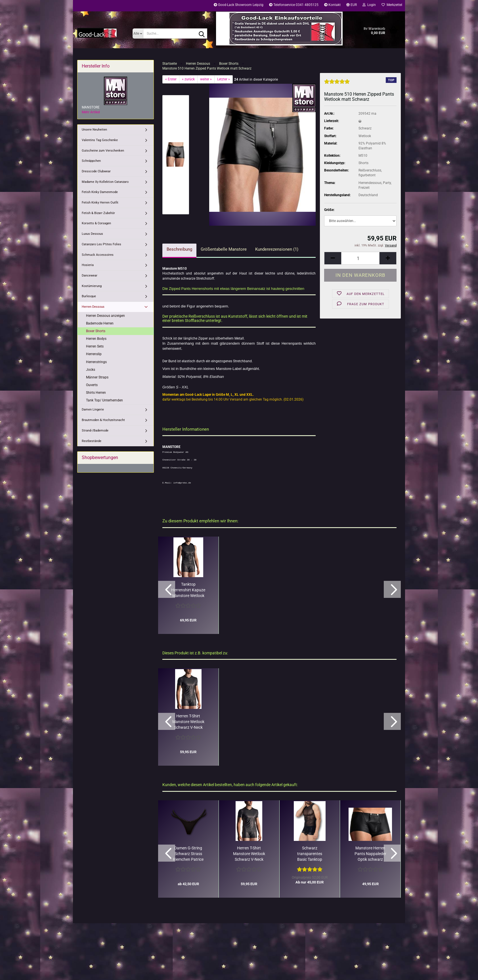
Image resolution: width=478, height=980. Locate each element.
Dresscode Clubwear (96, 171)
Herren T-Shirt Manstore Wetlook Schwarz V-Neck (188, 722)
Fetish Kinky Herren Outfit (100, 203)
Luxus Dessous (92, 234)
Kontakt (332, 5)
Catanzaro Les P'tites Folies (101, 244)
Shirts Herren (96, 393)
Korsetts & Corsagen (96, 223)
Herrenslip (94, 354)
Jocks (91, 370)
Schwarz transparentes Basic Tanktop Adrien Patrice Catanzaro (310, 854)
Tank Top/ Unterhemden (104, 400)
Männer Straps (97, 377)
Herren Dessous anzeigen (105, 316)
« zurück (188, 79)
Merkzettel (392, 5)
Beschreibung (179, 249)
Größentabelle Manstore (224, 249)
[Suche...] (138, 33)
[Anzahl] (360, 258)
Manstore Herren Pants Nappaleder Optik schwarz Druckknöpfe (370, 854)
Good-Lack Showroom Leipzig (239, 5)
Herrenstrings (96, 362)
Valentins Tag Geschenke (100, 140)
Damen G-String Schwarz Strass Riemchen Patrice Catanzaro (188, 854)
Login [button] (369, 5)
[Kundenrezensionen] (337, 84)
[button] (352, 6)
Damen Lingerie (93, 410)
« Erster (171, 79)
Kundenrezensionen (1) (277, 249)
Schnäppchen (91, 161)
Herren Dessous (93, 307)
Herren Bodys (96, 339)
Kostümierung (92, 286)
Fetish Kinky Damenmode (100, 192)
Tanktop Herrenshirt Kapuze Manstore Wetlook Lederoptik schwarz (188, 590)
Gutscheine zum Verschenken (103, 151)
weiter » (206, 79)
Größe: (329, 210)
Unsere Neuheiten (94, 130)
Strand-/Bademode (95, 431)
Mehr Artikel (91, 112)
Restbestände (92, 441)
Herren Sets (95, 346)
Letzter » (224, 79)
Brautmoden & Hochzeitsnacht (103, 420)
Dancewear (90, 276)
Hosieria (88, 265)
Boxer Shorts (96, 331)
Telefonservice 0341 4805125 (294, 5)
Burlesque (89, 296)
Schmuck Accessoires (98, 255)
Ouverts (92, 385)
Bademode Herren (100, 323)
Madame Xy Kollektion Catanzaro (105, 182)
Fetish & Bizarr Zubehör (98, 213)
